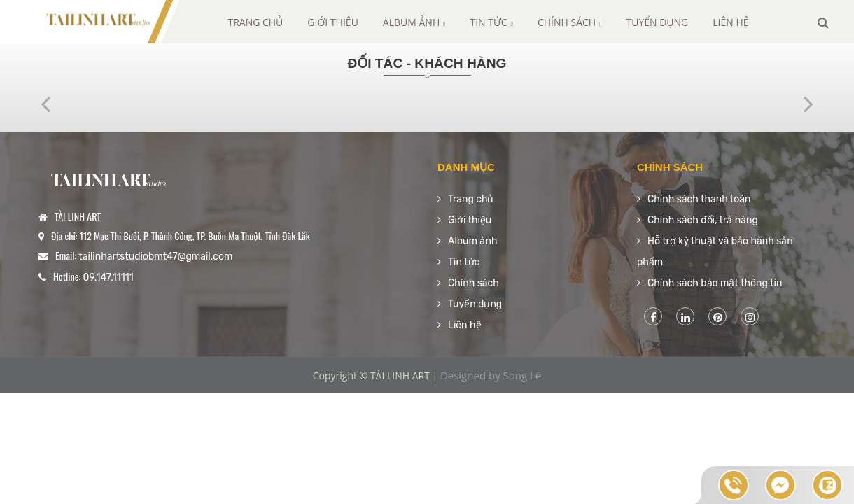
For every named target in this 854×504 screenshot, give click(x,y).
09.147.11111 (108, 278)
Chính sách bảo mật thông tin (715, 283)
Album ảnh (414, 22)
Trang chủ (255, 22)
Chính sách (570, 22)
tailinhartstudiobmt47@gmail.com (155, 257)
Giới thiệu (333, 22)
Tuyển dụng (657, 22)
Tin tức (492, 22)
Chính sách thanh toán (699, 199)
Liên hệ (730, 22)
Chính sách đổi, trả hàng (703, 220)
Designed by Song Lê (491, 375)
